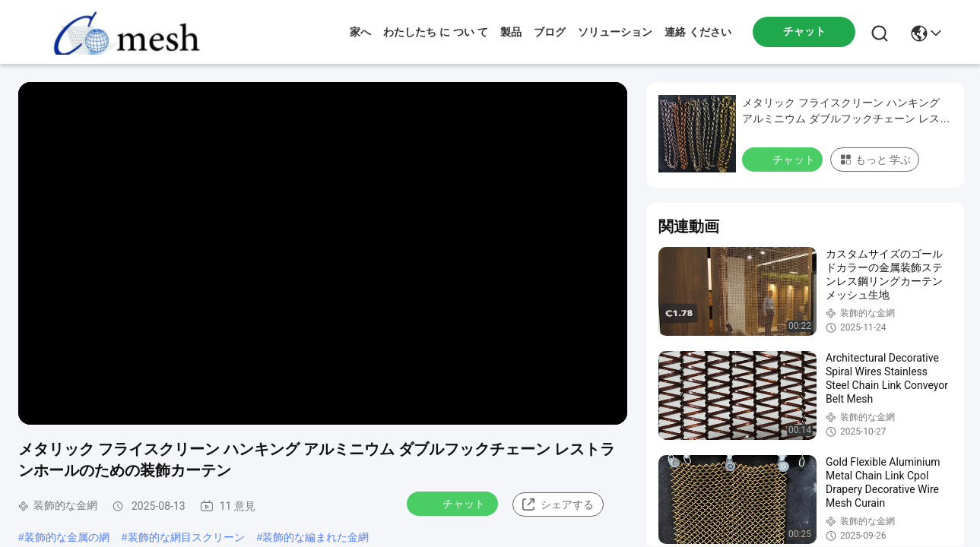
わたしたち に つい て (436, 32)
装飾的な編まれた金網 (316, 537)
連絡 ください (698, 32)
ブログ (550, 32)
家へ (360, 32)
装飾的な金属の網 (67, 537)
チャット (454, 503)
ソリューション (615, 32)
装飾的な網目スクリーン (186, 537)
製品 (511, 32)
